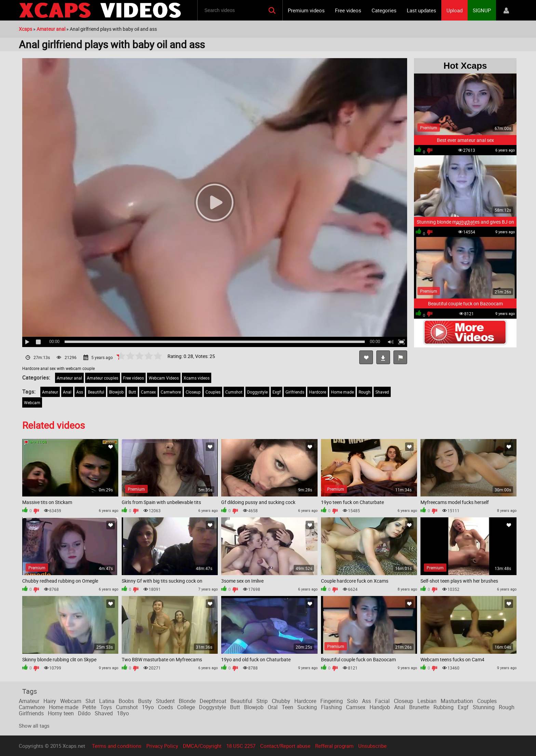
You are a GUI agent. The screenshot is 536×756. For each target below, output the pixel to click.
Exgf (277, 392)
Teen (287, 707)
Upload (454, 10)
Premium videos (306, 10)
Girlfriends (295, 392)
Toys (106, 707)
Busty (145, 701)
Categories (384, 10)
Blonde (187, 701)
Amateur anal (69, 378)
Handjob (380, 707)
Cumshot (234, 392)
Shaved (382, 392)
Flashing (331, 707)
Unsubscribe (372, 746)
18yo (123, 713)
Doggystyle (257, 392)
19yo (148, 707)
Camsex (148, 392)
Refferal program (334, 746)
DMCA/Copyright (202, 746)
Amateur (50, 392)
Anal (67, 392)
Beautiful (96, 392)
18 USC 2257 (241, 746)
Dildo (84, 713)
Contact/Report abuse (285, 746)
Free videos (348, 10)
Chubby (281, 701)
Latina (107, 701)
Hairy (50, 701)
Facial (382, 701)
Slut (90, 701)
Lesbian (427, 701)
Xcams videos (197, 378)
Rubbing (444, 707)
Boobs (126, 701)
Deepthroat (213, 701)
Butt (132, 392)
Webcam (32, 402)
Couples (213, 392)
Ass (80, 392)
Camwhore (171, 392)
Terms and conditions (117, 746)
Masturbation (457, 701)
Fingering (332, 701)
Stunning (484, 707)
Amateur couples (103, 378)
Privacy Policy (162, 746)
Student (165, 701)
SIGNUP (482, 10)
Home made (342, 392)
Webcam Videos (164, 378)
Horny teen (61, 713)
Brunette (419, 707)
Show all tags (34, 726)
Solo (352, 701)
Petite (89, 707)
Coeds (165, 707)
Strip (262, 701)
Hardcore (318, 392)
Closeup (193, 392)
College (186, 707)
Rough (365, 392)
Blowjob (116, 392)
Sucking (307, 707)
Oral (273, 707)
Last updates (421, 10)
